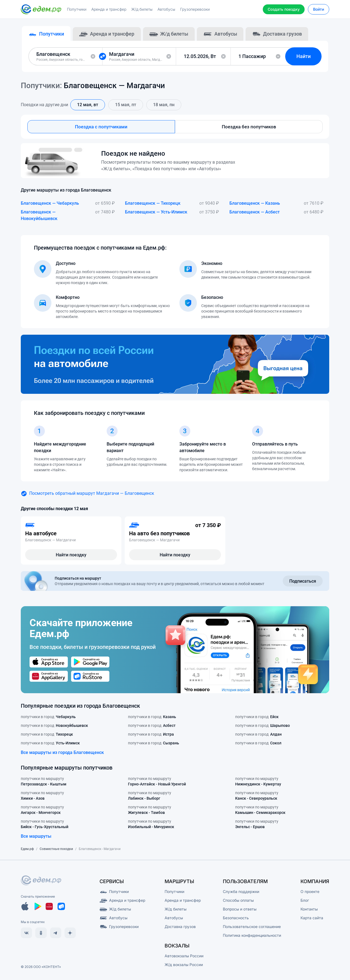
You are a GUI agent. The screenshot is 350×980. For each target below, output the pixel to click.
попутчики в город (48, 718)
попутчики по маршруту (44, 783)
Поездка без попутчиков (249, 127)
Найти (305, 57)
